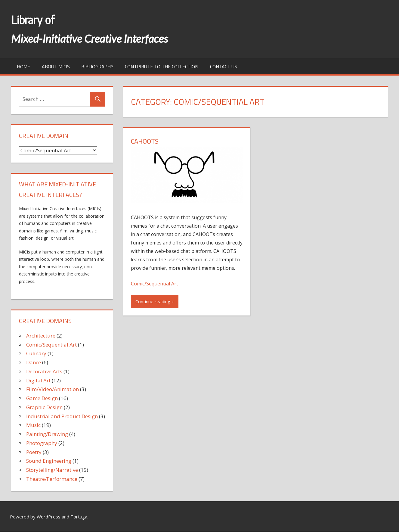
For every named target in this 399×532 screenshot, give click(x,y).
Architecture (41, 336)
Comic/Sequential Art (155, 284)
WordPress (49, 517)
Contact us (224, 67)
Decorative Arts (44, 371)
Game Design (42, 398)
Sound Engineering (49, 461)
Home (23, 67)
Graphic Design (44, 407)
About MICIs (56, 67)
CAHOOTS (145, 141)
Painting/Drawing (47, 434)
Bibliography (97, 67)
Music (33, 425)
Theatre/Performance (52, 479)
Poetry (34, 452)
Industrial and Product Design (62, 416)
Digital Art (38, 380)
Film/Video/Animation (53, 389)
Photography (42, 443)
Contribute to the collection (162, 67)
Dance (34, 362)
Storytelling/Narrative (52, 470)
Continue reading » (155, 301)
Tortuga (79, 517)
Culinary (36, 353)
